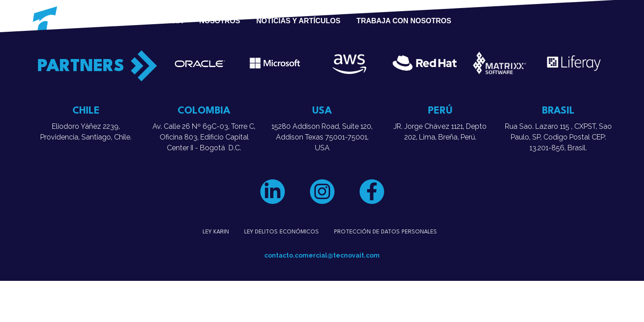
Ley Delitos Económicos (282, 232)
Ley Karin (216, 232)
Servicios (93, 21)
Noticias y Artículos (298, 21)
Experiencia (159, 21)
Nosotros (220, 21)
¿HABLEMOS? (518, 21)
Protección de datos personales (386, 232)
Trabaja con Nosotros (404, 21)
